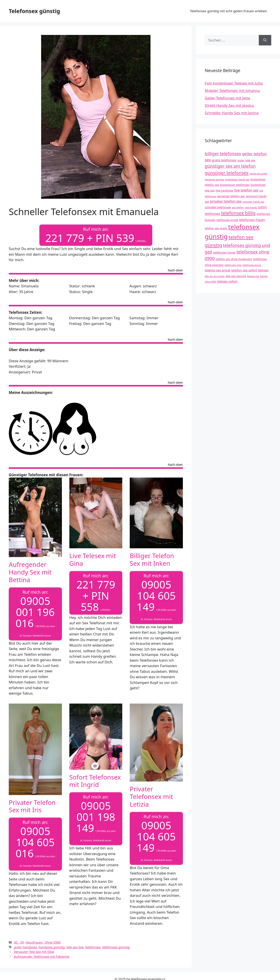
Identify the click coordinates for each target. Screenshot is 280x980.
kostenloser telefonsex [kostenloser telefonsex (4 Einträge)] (235, 185)
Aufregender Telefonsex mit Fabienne (42, 957)
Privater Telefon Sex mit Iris (32, 806)
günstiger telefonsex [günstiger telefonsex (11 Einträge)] (227, 173)
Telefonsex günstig (34, 11)
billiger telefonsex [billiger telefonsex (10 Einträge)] (223, 154)
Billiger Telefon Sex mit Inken (152, 559)
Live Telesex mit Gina (93, 559)
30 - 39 (19, 942)
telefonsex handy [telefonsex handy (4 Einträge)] (224, 252)
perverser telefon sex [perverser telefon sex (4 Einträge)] (231, 196)
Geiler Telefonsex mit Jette (227, 98)
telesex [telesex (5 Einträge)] (263, 270)
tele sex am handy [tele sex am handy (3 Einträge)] (215, 276)
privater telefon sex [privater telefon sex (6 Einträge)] (226, 201)
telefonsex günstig (116, 947)
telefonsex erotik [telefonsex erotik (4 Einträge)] (227, 220)
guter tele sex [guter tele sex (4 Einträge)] (246, 160)
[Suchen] (265, 40)
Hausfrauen (34, 942)
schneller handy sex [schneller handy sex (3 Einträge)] (253, 202)
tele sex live (75, 947)
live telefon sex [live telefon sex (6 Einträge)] (246, 190)
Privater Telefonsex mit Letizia (151, 796)
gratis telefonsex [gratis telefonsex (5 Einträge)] (224, 160)
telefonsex (93, 947)
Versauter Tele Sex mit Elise (34, 952)
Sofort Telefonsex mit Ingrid (95, 781)
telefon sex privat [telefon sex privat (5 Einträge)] (218, 270)
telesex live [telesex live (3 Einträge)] (253, 276)
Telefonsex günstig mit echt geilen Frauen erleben (228, 11)
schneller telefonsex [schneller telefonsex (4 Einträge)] (218, 207)
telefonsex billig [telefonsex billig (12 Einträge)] (238, 213)
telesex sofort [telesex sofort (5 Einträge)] (227, 281)
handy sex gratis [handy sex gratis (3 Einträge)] (259, 174)
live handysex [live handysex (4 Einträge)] (225, 190)
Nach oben (175, 271)
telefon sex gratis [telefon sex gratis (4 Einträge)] (216, 228)
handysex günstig (52, 947)
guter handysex (25, 947)
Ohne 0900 (52, 942)
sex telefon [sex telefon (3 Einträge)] (238, 207)
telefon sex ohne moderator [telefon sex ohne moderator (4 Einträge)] (234, 259)
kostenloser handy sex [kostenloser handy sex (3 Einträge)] (237, 179)
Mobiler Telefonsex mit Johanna (232, 91)
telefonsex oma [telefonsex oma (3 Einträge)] (233, 265)
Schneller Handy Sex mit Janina (232, 113)
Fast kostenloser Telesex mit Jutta (234, 83)
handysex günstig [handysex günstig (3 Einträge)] (214, 179)
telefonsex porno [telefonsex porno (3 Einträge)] (252, 265)
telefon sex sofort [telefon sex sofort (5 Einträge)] (244, 270)
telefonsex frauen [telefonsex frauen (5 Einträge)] (252, 220)
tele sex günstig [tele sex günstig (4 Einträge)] (236, 276)
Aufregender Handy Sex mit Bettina (30, 572)
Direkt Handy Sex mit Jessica (229, 105)
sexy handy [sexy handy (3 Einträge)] (251, 207)
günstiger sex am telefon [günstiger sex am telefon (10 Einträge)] (230, 166)
